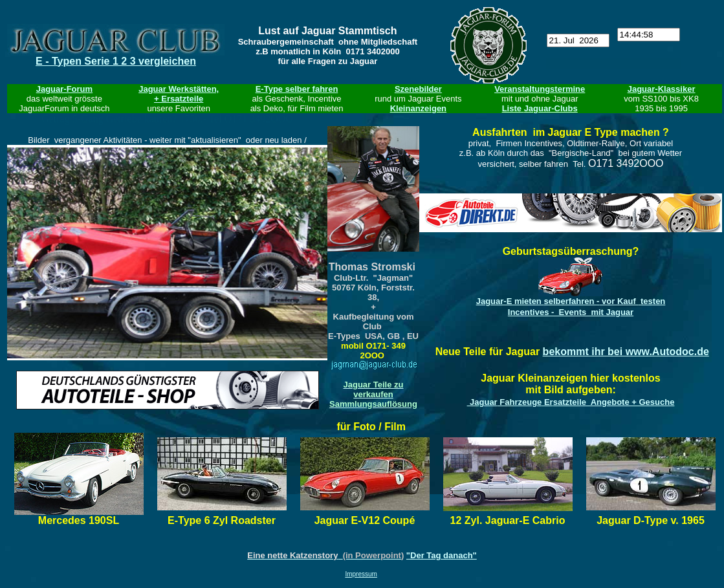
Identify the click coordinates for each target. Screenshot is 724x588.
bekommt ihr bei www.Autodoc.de (626, 352)
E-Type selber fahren (297, 89)
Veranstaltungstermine (540, 89)
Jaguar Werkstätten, (179, 89)
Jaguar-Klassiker (662, 89)
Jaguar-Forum (64, 89)
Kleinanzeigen (418, 108)
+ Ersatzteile (179, 99)
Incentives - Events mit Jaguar (571, 312)
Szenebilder (418, 89)
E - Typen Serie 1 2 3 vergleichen (116, 61)
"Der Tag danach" (442, 555)
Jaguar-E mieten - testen (571, 301)
